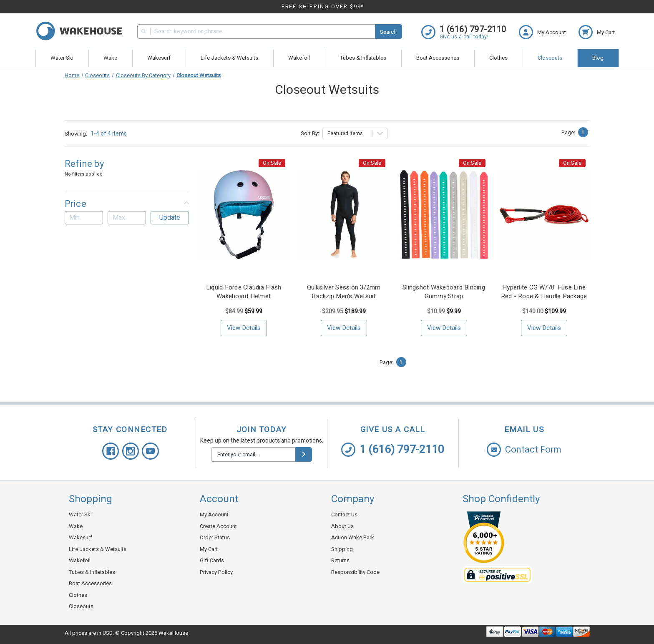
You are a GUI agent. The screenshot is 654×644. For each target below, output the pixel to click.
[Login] (549, 32)
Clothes (498, 58)
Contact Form (524, 450)
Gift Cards (212, 560)
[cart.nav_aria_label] (597, 32)
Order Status (215, 537)
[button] (127, 204)
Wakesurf (159, 58)
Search (388, 32)
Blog (598, 58)
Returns (340, 560)
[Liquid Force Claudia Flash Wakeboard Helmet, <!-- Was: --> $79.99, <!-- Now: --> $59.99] (244, 215)
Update (170, 218)
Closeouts (550, 58)
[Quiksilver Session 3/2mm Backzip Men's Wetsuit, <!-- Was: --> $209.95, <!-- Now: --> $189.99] (344, 215)
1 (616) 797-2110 (393, 450)
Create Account (218, 526)
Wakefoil (299, 58)
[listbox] (355, 133)
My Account (214, 514)
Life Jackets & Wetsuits (229, 58)
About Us (342, 526)
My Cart (209, 549)
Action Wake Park (353, 537)
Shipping (342, 549)
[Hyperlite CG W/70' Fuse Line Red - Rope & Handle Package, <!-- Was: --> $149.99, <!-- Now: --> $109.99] (544, 215)
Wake (110, 58)
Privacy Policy (216, 572)
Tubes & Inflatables (363, 58)
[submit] (304, 454)
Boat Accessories (438, 58)
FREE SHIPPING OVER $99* (323, 6)
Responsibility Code (355, 572)
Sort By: (310, 133)
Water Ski (62, 58)
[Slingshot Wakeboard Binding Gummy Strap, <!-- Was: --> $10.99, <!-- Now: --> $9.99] (444, 215)
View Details (244, 328)
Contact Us (344, 514)
